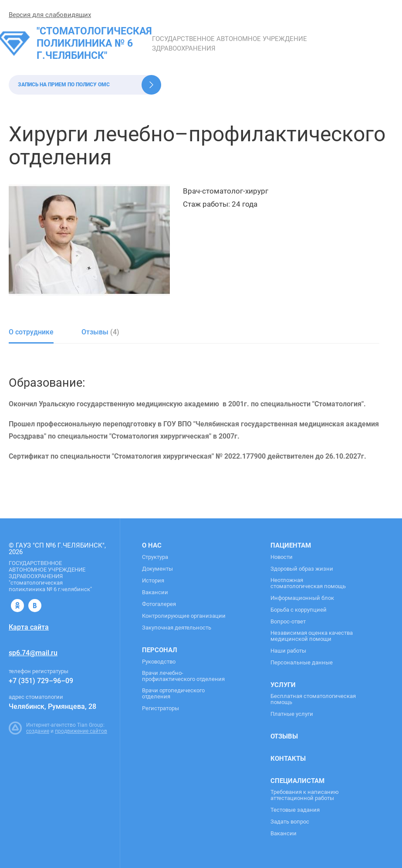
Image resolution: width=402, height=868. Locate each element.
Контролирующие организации (184, 616)
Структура (155, 557)
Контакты (288, 759)
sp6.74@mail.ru (33, 653)
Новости (282, 557)
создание (38, 731)
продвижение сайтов (81, 731)
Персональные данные (302, 663)
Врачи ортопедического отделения (173, 694)
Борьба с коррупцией (299, 610)
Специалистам (297, 781)
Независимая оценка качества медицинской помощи (312, 636)
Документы (157, 569)
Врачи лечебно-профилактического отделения (183, 676)
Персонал (160, 650)
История (153, 581)
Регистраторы (160, 708)
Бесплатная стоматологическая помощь (313, 699)
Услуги (283, 685)
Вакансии (155, 592)
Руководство (159, 662)
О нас (152, 545)
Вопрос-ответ (288, 622)
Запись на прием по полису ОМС (64, 85)
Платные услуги (292, 714)
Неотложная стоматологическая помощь (308, 583)
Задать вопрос (290, 822)
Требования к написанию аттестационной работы (305, 795)
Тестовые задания (295, 810)
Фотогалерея (159, 604)
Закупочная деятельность (177, 628)
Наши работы (288, 651)
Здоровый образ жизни (302, 569)
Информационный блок (302, 598)
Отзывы (284, 736)
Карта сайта (29, 627)
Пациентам (291, 545)
